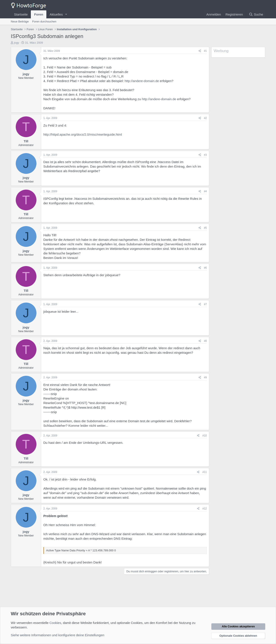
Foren (39, 14)
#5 (205, 228)
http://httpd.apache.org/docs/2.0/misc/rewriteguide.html (83, 134)
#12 (205, 509)
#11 (205, 472)
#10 (205, 436)
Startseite (21, 14)
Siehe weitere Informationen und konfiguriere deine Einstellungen (58, 635)
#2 (205, 118)
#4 (205, 191)
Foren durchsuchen (44, 21)
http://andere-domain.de (142, 81)
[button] (66, 14)
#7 (205, 304)
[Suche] (256, 14)
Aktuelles (56, 14)
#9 (205, 378)
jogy (17, 43)
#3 (205, 155)
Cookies (55, 623)
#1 (205, 51)
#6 (205, 268)
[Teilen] (200, 51)
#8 (205, 341)
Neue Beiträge (20, 21)
